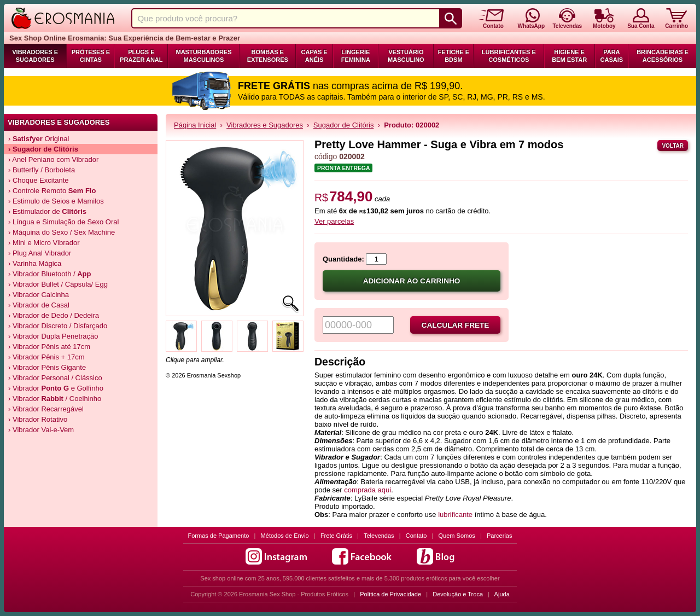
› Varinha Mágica (35, 263)
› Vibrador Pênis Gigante (47, 367)
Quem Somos (457, 536)
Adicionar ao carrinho (412, 281)
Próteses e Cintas (91, 56)
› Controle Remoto (52, 191)
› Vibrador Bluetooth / (50, 274)
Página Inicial (195, 125)
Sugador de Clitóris (344, 125)
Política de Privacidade (390, 594)
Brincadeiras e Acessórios (663, 56)
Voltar (673, 146)
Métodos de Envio (285, 536)
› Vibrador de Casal (39, 305)
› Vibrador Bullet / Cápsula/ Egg (58, 284)
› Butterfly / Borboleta (42, 170)
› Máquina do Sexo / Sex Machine (62, 232)
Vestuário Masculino (406, 56)
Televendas (379, 536)
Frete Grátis (336, 536)
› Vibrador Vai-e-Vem (41, 430)
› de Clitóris (43, 149)
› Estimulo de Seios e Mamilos (56, 201)
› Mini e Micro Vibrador (44, 243)
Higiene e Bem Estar (569, 56)
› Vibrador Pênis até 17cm (49, 347)
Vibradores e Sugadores (35, 56)
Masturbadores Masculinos (203, 56)
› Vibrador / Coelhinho (55, 399)
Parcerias (499, 536)
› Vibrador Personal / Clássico (55, 378)
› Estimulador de (47, 211)
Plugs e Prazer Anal (141, 56)
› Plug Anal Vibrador (40, 253)
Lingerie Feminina (356, 56)
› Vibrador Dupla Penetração (53, 336)
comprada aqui (367, 490)
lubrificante (455, 515)
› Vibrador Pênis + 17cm (46, 357)
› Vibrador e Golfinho (56, 388)
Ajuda (502, 594)
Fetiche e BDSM (454, 56)
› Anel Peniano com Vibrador (53, 159)
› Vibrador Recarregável (46, 409)
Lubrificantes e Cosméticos (509, 56)
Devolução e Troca (458, 594)
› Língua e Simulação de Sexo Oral (63, 222)
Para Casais (612, 56)
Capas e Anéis (314, 56)
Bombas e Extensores (268, 56)
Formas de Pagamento (219, 536)
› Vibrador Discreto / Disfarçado (58, 326)
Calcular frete (456, 325)
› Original (39, 139)
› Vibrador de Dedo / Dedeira (54, 315)
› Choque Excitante (39, 180)
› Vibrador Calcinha (39, 295)
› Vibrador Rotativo (38, 419)
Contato (416, 536)
